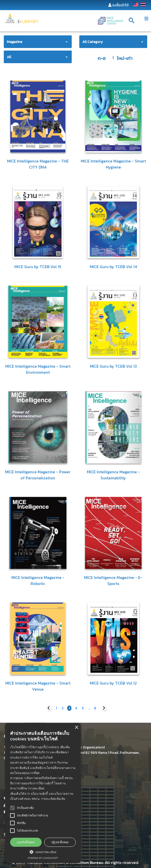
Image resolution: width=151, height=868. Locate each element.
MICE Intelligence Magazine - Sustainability (113, 475)
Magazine (15, 42)
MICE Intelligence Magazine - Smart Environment (38, 369)
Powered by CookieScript (43, 858)
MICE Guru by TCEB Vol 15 (38, 267)
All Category (93, 42)
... (90, 708)
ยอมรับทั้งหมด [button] (26, 842)
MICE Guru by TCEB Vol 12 (113, 683)
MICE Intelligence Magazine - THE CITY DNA (38, 164)
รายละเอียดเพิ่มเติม (53, 799)
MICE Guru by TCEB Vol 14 (113, 267)
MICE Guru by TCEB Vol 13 (113, 366)
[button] (43, 852)
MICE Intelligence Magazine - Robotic (38, 580)
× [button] (76, 728)
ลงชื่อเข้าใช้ (120, 5)
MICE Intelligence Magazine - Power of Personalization (38, 475)
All (9, 57)
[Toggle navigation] (146, 19)
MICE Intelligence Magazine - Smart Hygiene (113, 164)
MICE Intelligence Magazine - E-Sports (113, 580)
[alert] (43, 793)
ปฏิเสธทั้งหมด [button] (60, 842)
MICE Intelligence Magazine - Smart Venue (38, 686)
